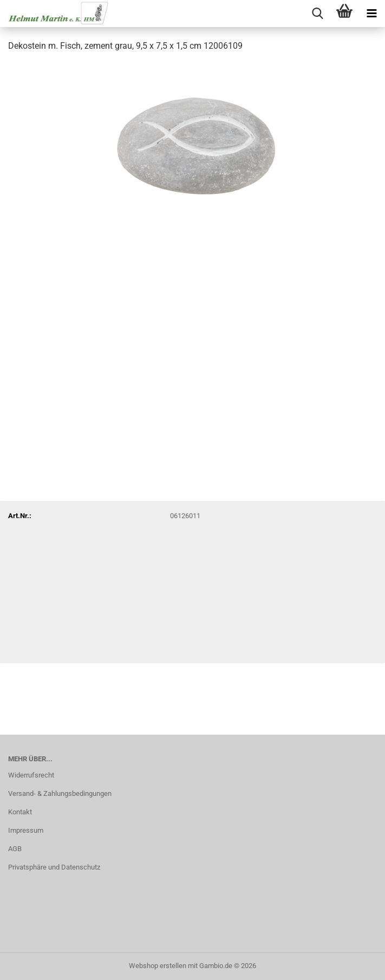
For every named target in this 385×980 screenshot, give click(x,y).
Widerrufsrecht (31, 775)
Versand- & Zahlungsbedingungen (60, 793)
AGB (15, 849)
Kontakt (20, 812)
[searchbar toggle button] (317, 14)
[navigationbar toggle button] (371, 14)
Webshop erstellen (158, 966)
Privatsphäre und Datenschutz (54, 867)
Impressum (26, 830)
